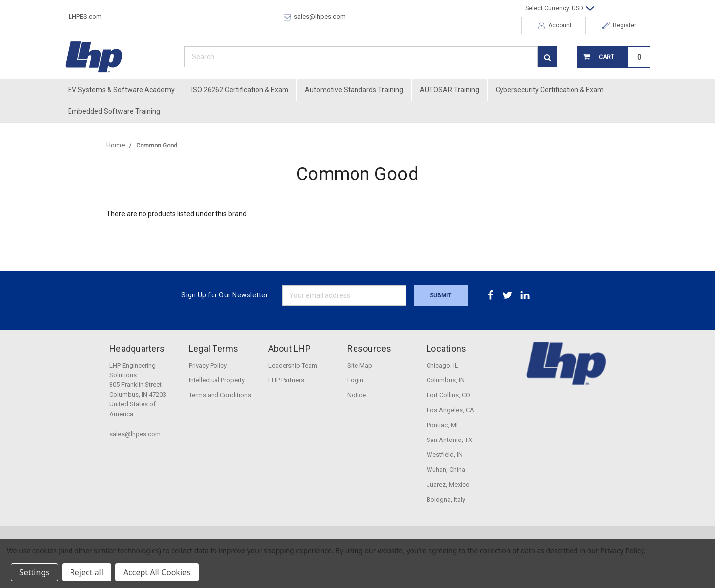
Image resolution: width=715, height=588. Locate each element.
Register (619, 26)
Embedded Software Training (114, 111)
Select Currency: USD (560, 9)
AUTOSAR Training (449, 90)
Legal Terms (214, 348)
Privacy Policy (622, 551)
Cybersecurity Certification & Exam (550, 90)
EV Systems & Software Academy (121, 90)
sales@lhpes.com (315, 17)
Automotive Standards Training (354, 90)
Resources (369, 348)
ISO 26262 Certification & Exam (240, 90)
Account (555, 26)
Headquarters (137, 348)
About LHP (289, 348)
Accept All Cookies (157, 572)
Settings (35, 572)
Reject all (87, 572)
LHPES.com (85, 17)
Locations (446, 348)
